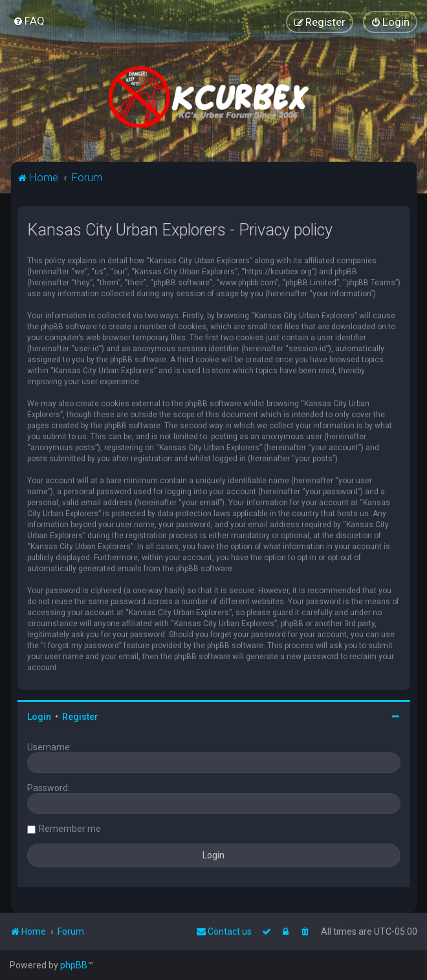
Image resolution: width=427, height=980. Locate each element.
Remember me (70, 829)
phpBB (74, 965)
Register (80, 717)
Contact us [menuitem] (224, 931)
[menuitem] (29, 21)
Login (39, 717)
